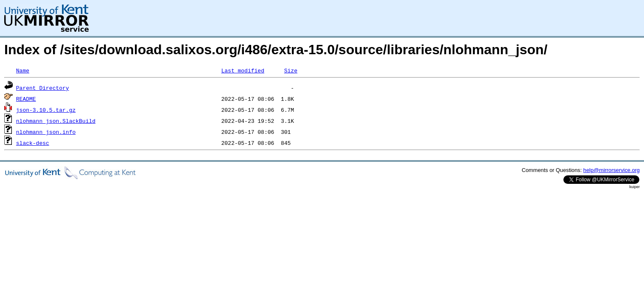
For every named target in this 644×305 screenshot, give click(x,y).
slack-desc (33, 143)
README (26, 99)
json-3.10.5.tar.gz (46, 110)
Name (23, 70)
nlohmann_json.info (46, 132)
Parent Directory (43, 88)
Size (291, 70)
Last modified (242, 70)
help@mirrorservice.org (612, 170)
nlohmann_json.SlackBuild (56, 121)
